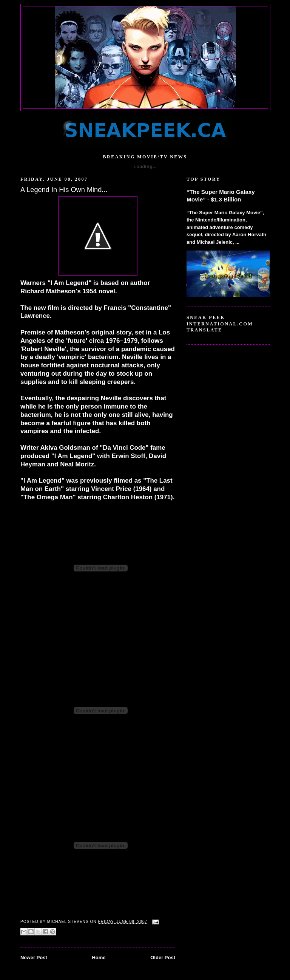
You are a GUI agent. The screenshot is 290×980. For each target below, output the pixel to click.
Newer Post (34, 958)
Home (99, 958)
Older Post (163, 958)
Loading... (145, 166)
